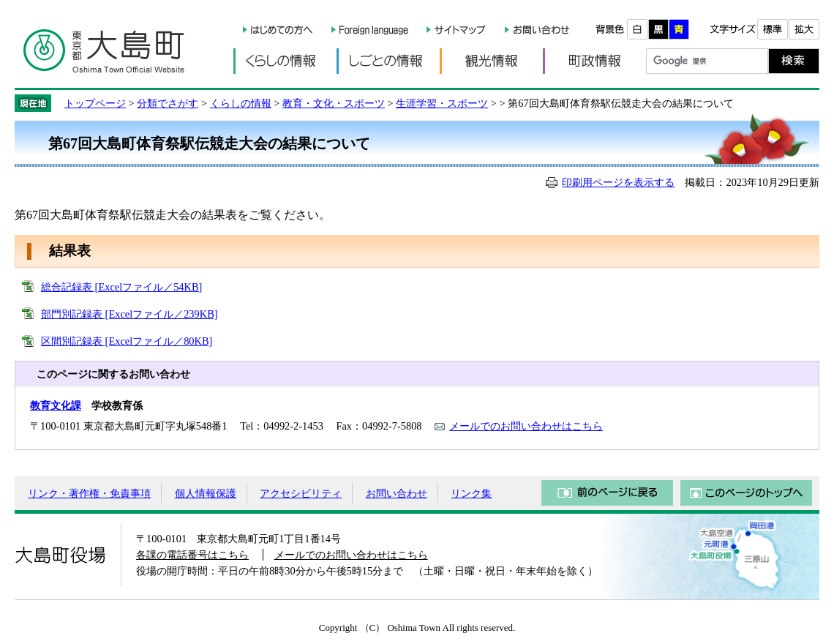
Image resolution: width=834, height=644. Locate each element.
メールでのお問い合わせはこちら (526, 426)
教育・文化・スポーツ (334, 103)
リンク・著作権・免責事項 (89, 493)
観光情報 (491, 61)
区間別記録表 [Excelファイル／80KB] (127, 341)
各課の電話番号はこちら (192, 555)
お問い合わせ (397, 493)
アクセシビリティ (301, 493)
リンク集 (471, 493)
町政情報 (594, 61)
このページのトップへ (746, 493)
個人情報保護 (206, 493)
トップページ (95, 103)
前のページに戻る (607, 493)
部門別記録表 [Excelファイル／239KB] (129, 314)
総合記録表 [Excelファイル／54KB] (121, 287)
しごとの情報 (388, 61)
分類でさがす (168, 103)
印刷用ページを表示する (618, 182)
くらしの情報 (285, 61)
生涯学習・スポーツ (442, 103)
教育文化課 (56, 405)
